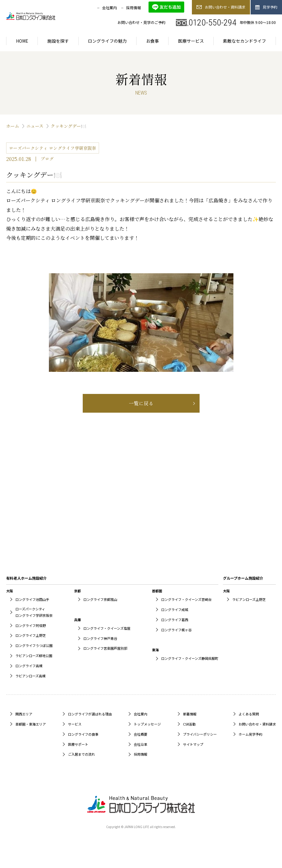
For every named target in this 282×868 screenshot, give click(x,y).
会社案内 (109, 8)
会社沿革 (141, 744)
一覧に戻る (141, 403)
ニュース (35, 126)
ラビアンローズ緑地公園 (34, 656)
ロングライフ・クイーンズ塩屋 (107, 628)
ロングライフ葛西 (175, 620)
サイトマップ (193, 744)
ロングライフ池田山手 (32, 599)
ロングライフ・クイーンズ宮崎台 (186, 599)
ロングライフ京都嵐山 (100, 599)
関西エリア (24, 714)
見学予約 (266, 7)
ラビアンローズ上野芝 (249, 599)
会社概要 (141, 734)
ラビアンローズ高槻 (30, 676)
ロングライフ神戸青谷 (100, 638)
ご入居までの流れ (81, 754)
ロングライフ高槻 (29, 666)
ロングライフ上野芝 (31, 635)
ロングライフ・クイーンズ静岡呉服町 (190, 658)
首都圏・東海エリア (31, 724)
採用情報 (133, 8)
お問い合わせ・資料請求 (221, 7)
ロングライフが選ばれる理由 (90, 714)
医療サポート (78, 744)
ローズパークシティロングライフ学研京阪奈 (34, 612)
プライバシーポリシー (200, 734)
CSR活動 (189, 724)
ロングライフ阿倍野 (31, 625)
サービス (75, 724)
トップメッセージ (147, 724)
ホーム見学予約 (250, 734)
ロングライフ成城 (175, 609)
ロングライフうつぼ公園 (34, 645)
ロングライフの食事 (83, 734)
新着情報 (190, 714)
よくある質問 (249, 714)
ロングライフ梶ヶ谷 (176, 630)
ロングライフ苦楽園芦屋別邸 (105, 648)
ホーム (13, 126)
